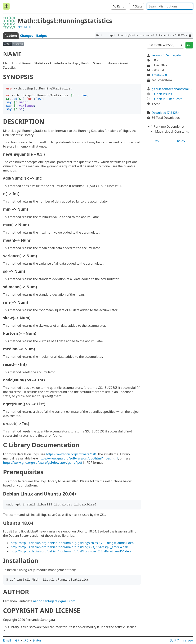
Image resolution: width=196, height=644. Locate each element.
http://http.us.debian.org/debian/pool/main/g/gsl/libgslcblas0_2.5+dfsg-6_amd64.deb (72, 543)
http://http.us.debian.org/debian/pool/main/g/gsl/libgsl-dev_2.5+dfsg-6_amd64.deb (71, 551)
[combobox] (170, 6)
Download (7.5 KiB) (165, 113)
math (158, 141)
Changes (27, 36)
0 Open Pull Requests (167, 99)
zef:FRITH (24, 27)
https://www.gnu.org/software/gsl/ (71, 454)
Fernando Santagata (166, 55)
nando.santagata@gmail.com (54, 601)
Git (17, 640)
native (181, 141)
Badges (42, 36)
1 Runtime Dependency (168, 126)
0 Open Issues (162, 94)
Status (37, 640)
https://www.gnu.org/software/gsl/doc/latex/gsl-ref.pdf (43, 463)
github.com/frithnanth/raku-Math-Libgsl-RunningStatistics (172, 89)
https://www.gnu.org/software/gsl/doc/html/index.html (78, 458)
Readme (11, 36)
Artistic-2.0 (159, 75)
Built (181, 640)
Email (7, 640)
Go (189, 45)
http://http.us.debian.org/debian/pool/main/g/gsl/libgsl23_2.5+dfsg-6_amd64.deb (69, 547)
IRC (26, 640)
